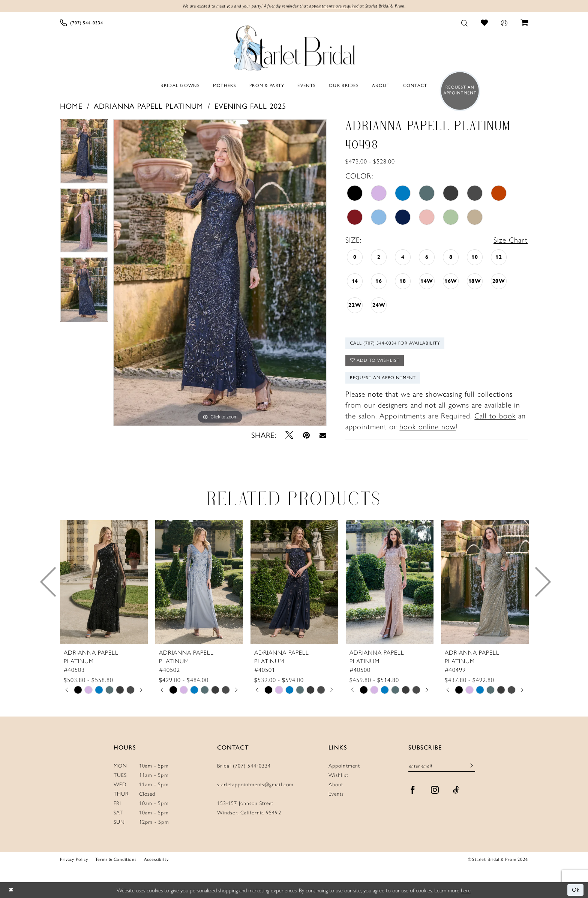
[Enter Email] (442, 766)
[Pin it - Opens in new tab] (306, 435)
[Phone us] (82, 23)
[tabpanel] (84, 154)
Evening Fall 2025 (250, 106)
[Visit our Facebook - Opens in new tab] (413, 790)
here (466, 890)
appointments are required (334, 6)
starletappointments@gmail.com (255, 784)
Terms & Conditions (116, 859)
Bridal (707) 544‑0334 (244, 765)
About (336, 784)
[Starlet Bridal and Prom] (294, 46)
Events (336, 793)
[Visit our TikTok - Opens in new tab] (456, 790)
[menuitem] (82, 23)
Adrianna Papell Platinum (148, 106)
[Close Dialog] (11, 890)
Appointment (344, 765)
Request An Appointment (383, 378)
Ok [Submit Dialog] (576, 890)
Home (71, 106)
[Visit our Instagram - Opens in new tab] (435, 790)
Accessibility (157, 859)
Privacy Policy (74, 859)
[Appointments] (458, 91)
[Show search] (465, 23)
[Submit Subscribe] (472, 766)
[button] (504, 23)
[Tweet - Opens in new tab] (289, 435)
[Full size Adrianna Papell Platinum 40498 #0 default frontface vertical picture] (220, 273)
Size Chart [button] (511, 239)
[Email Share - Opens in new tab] (323, 435)
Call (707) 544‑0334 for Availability (395, 343)
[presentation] (104, 582)
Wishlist (338, 775)
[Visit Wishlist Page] (484, 22)
